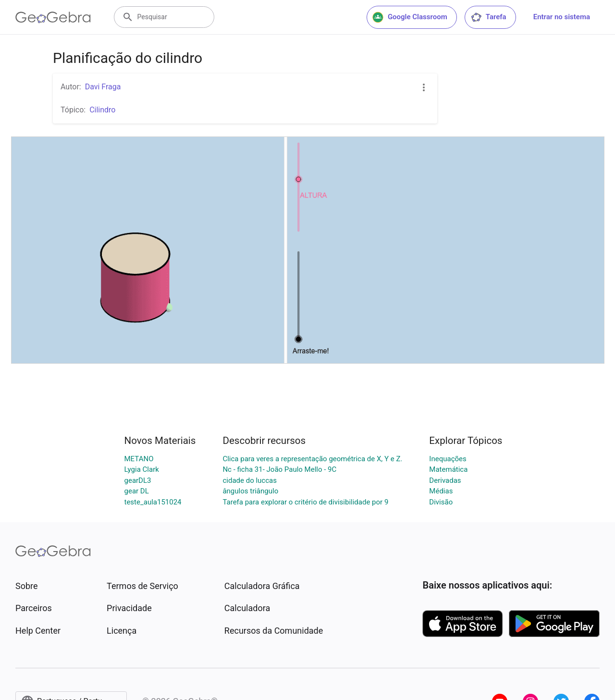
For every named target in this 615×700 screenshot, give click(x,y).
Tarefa (488, 17)
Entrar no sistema (562, 17)
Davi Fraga (103, 87)
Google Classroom (410, 17)
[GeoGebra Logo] (53, 17)
